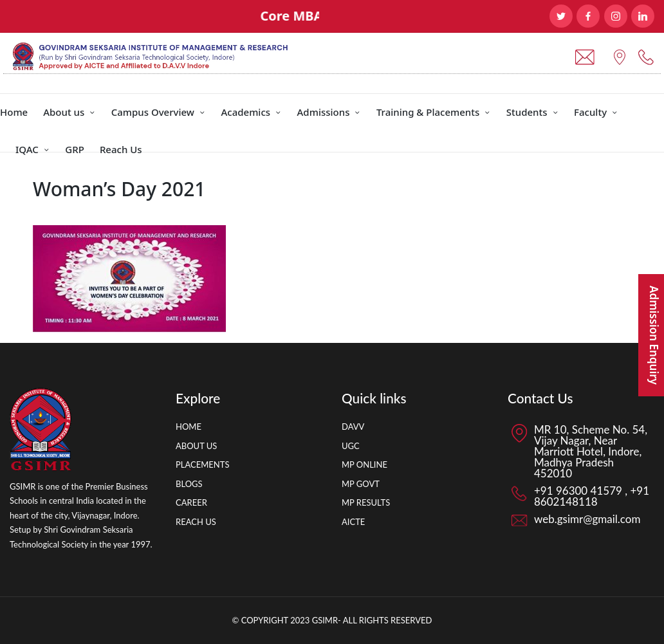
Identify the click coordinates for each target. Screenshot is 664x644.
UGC (351, 446)
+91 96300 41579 (579, 491)
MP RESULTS (366, 502)
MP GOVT (361, 484)
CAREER (191, 502)
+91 (638, 491)
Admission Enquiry (654, 335)
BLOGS (189, 484)
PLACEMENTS (202, 465)
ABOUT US (196, 446)
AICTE (353, 522)
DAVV (353, 427)
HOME (189, 427)
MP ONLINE (364, 465)
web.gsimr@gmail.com (587, 519)
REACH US (196, 522)
